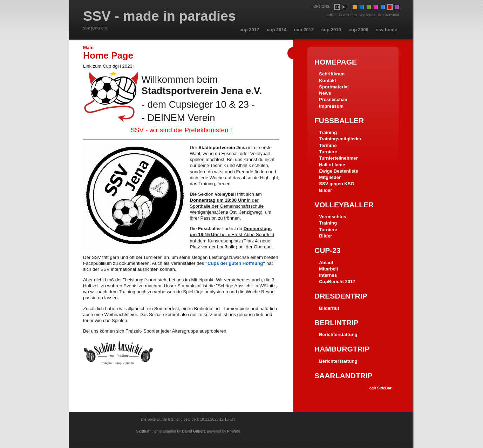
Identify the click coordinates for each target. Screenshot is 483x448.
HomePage (336, 62)
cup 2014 (277, 30)
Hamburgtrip (342, 349)
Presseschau (333, 99)
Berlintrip (336, 323)
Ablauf (326, 263)
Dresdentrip (341, 296)
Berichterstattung (338, 335)
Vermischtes (332, 217)
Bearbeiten (348, 15)
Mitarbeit (329, 269)
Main (88, 48)
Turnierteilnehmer (338, 158)
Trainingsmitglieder (340, 139)
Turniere (328, 152)
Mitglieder (330, 177)
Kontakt (328, 81)
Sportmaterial (334, 87)
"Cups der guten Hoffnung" (235, 263)
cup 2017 (249, 30)
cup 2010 (331, 30)
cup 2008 (359, 30)
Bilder (325, 190)
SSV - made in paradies (159, 16)
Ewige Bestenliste (339, 171)
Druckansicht (389, 15)
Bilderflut (329, 308)
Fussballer (339, 121)
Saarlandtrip (343, 376)
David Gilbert (193, 431)
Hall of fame (332, 165)
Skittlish (144, 431)
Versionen (368, 15)
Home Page (108, 55)
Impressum (331, 106)
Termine (328, 145)
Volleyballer (344, 205)
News (325, 93)
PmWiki (234, 431)
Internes (328, 275)
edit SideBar (380, 388)
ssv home (386, 30)
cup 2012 (304, 30)
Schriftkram (332, 74)
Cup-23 (328, 250)
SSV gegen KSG (337, 184)
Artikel (332, 15)
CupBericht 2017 (337, 282)
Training (328, 132)
